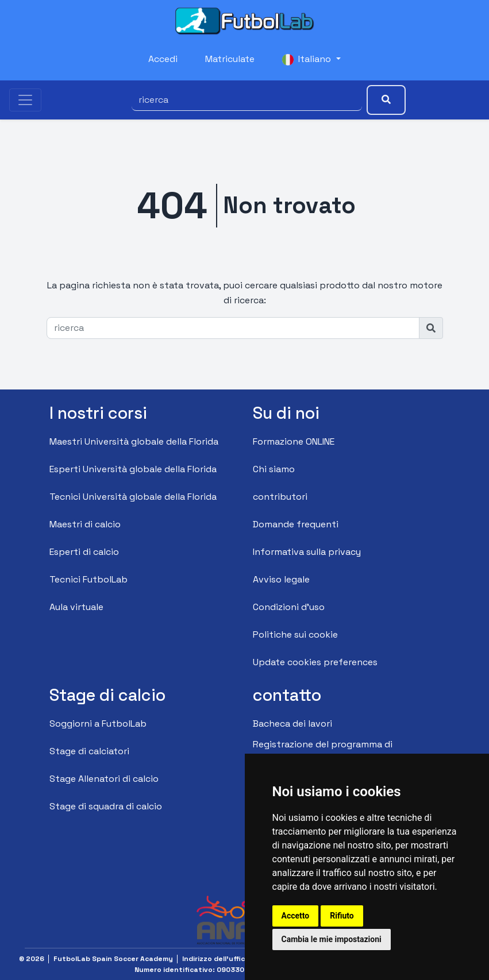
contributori (280, 497)
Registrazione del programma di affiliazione (323, 752)
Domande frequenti (296, 524)
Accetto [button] (296, 916)
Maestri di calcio (85, 524)
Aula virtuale (76, 607)
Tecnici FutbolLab (88, 579)
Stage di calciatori (89, 751)
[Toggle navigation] (25, 100)
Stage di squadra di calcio (106, 806)
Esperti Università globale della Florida (133, 469)
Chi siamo (274, 469)
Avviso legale (281, 579)
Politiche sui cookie (295, 634)
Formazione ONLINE (294, 441)
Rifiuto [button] (342, 916)
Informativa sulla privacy (307, 552)
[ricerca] (247, 100)
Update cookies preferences (315, 662)
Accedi (163, 59)
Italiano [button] (308, 59)
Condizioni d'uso (289, 607)
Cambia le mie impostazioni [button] (332, 939)
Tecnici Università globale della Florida (133, 497)
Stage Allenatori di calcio (104, 779)
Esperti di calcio (84, 552)
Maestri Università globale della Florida (134, 441)
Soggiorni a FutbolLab (98, 724)
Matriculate (230, 59)
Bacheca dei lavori (292, 724)
